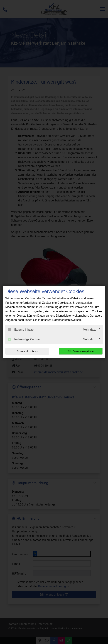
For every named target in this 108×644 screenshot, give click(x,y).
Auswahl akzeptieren (27, 351)
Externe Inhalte (21, 330)
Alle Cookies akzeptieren (81, 351)
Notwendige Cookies (24, 339)
